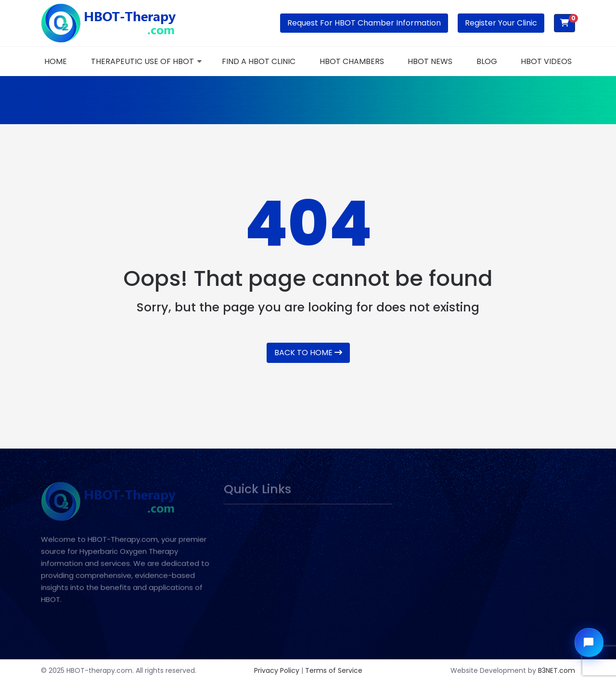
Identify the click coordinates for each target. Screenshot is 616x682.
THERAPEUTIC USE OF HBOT (142, 61)
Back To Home (308, 353)
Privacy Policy (277, 670)
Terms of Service (334, 670)
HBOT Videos (546, 61)
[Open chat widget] (589, 643)
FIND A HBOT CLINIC (259, 61)
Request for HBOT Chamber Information (364, 23)
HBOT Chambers (352, 61)
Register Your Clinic (501, 23)
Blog (487, 61)
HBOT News (430, 61)
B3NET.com (557, 670)
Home (56, 61)
